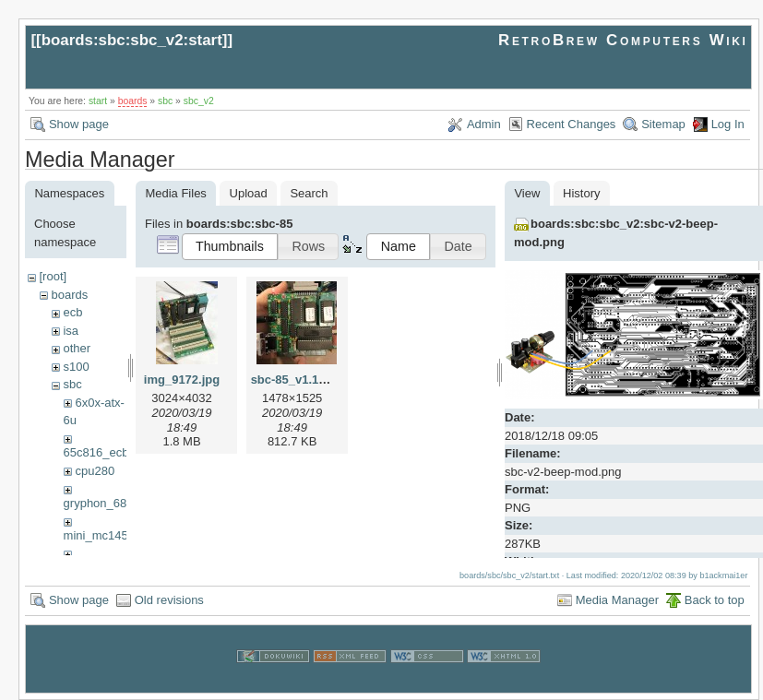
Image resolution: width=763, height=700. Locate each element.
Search (309, 193)
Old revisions (169, 600)
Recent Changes (572, 124)
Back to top (715, 600)
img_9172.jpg (182, 380)
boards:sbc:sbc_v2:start (132, 40)
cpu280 (95, 471)
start (98, 101)
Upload (249, 193)
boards (133, 101)
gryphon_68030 (105, 503)
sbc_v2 (199, 101)
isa (71, 331)
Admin (484, 124)
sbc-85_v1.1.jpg (296, 380)
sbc (165, 101)
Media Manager (617, 600)
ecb (72, 312)
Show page (79, 124)
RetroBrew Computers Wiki (623, 40)
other (77, 348)
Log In (728, 124)
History (581, 193)
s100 (76, 367)
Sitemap (663, 124)
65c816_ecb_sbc (109, 452)
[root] (53, 276)
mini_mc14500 (103, 535)
